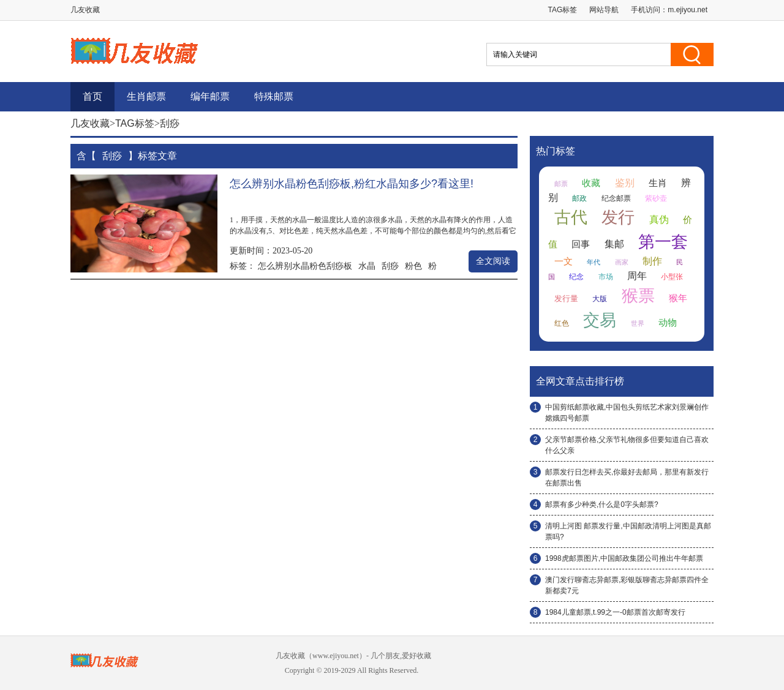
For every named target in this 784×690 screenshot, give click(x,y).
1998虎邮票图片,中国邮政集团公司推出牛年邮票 (624, 558)
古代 (571, 217)
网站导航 (604, 10)
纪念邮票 (616, 198)
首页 (92, 96)
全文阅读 (493, 261)
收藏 (591, 183)
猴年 (678, 298)
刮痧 (390, 266)
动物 (668, 323)
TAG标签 (563, 10)
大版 (600, 299)
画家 (622, 262)
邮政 (579, 198)
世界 (638, 323)
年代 (594, 262)
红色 (562, 323)
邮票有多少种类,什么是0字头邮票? (602, 504)
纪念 (576, 277)
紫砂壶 (656, 198)
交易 (600, 320)
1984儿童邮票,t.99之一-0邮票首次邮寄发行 (615, 612)
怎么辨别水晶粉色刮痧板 (305, 266)
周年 (637, 276)
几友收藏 (90, 123)
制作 (652, 261)
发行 (618, 217)
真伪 (659, 219)
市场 (606, 277)
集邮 (614, 244)
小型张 (672, 277)
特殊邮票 (274, 96)
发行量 (566, 298)
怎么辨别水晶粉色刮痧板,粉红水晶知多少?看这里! (352, 184)
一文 (563, 261)
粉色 (413, 266)
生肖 (658, 183)
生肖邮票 (146, 96)
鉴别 (625, 183)
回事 (581, 244)
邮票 (561, 184)
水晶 (367, 266)
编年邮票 (210, 96)
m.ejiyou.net (688, 10)
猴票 (638, 296)
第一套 (663, 242)
